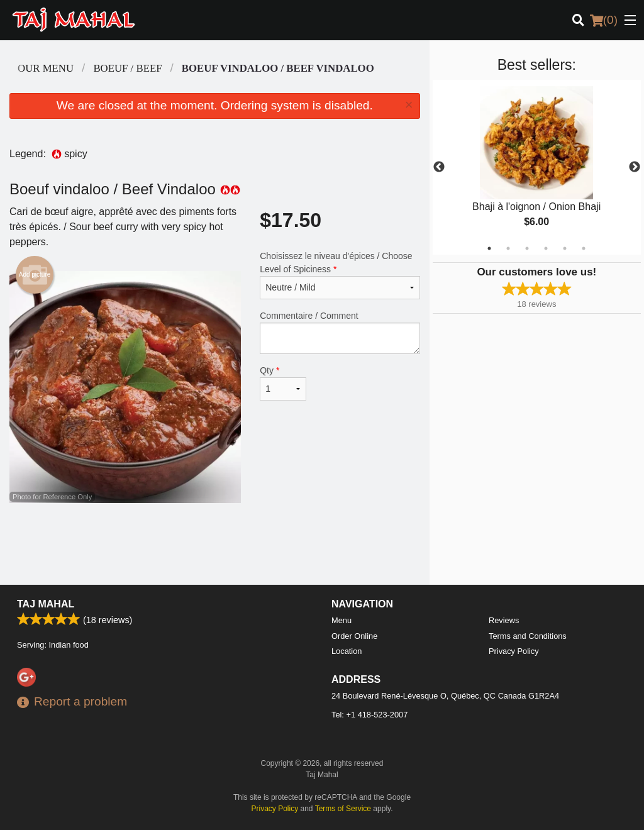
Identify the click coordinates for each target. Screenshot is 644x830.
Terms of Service (343, 809)
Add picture (35, 275)
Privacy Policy (514, 651)
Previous (439, 167)
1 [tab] (489, 248)
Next (635, 167)
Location (347, 651)
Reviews (504, 620)
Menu (341, 620)
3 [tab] (527, 248)
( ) (604, 20)
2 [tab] (508, 248)
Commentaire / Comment (340, 332)
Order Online (354, 636)
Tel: (369, 715)
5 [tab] (565, 248)
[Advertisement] (215, 544)
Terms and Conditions (528, 636)
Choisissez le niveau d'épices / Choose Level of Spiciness (340, 275)
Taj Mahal (46, 604)
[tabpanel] (537, 167)
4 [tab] (546, 248)
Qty (283, 383)
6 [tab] (584, 248)
